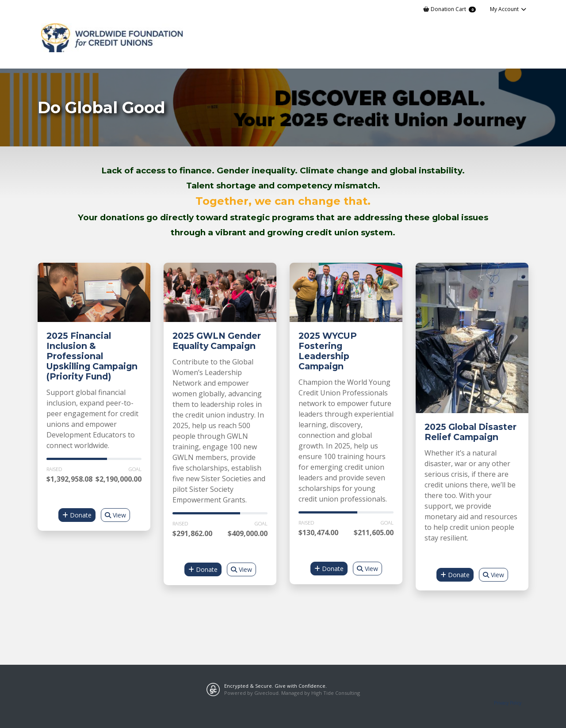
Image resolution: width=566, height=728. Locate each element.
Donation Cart (449, 9)
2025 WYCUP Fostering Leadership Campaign (328, 351)
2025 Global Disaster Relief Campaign (470, 432)
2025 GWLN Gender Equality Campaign (217, 341)
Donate (77, 515)
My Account (508, 9)
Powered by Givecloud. (252, 693)
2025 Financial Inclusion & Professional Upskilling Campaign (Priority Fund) (92, 356)
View (115, 515)
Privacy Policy (508, 703)
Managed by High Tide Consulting (321, 693)
